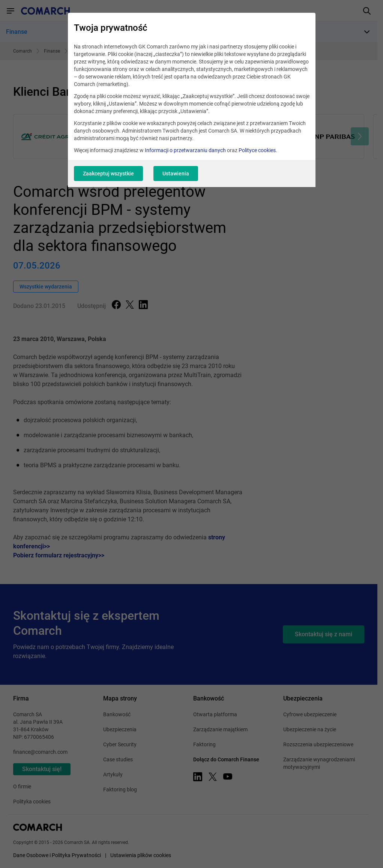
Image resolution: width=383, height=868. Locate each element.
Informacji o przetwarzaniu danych (185, 150)
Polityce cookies (257, 150)
